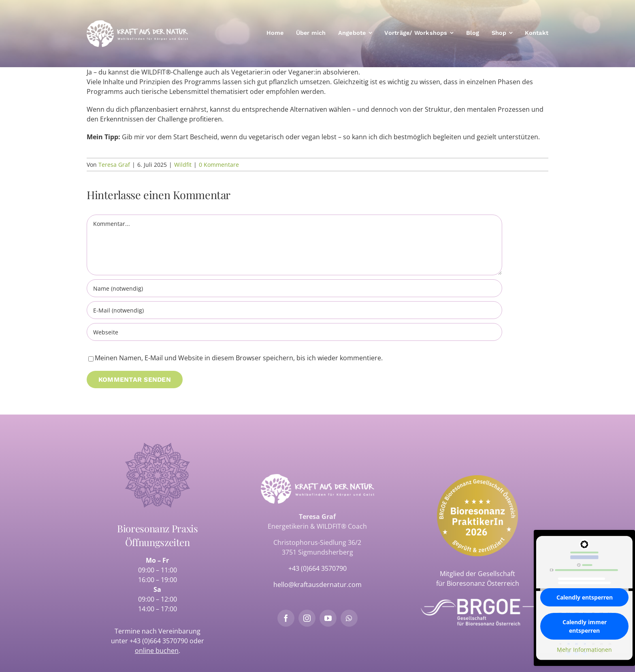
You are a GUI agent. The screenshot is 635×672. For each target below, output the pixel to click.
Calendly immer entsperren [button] (585, 626)
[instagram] (307, 618)
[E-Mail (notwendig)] (294, 310)
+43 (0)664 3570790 (159, 641)
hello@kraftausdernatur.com (317, 585)
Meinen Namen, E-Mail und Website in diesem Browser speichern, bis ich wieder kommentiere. (239, 358)
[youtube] (328, 618)
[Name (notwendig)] (294, 288)
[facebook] (286, 618)
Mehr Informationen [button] (584, 650)
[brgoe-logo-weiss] (477, 602)
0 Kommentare (219, 165)
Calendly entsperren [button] (585, 597)
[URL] (294, 332)
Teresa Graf (114, 165)
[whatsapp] (349, 618)
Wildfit (183, 165)
